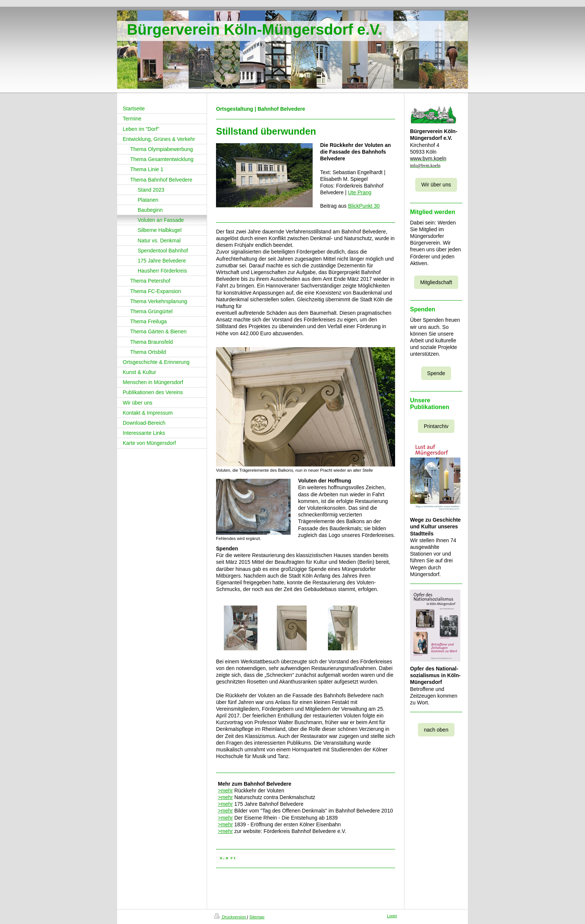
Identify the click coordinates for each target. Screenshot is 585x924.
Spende (436, 373)
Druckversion (231, 917)
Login (392, 916)
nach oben (436, 730)
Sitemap (257, 917)
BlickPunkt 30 (364, 206)
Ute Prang (359, 192)
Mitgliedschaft (436, 282)
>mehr (225, 791)
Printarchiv (436, 426)
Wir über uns (436, 185)
